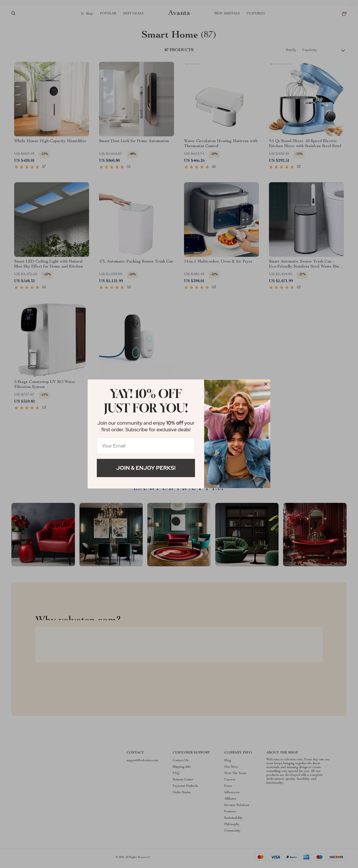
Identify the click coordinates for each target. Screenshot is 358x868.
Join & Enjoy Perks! (146, 468)
